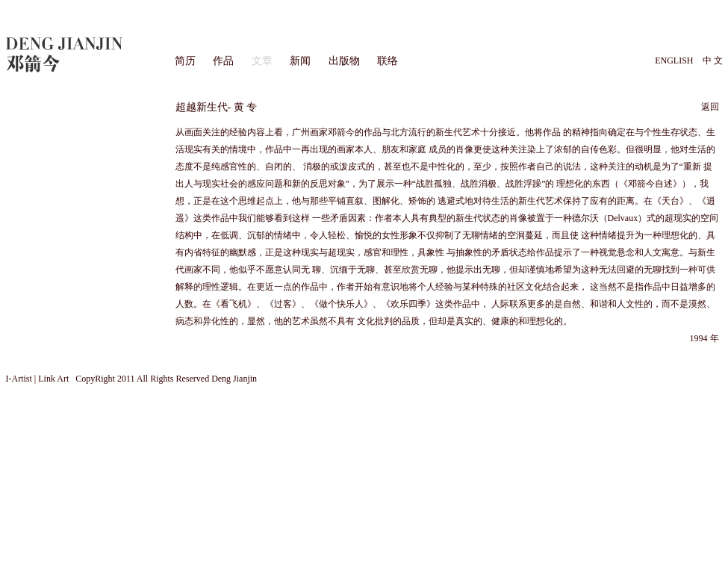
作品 (223, 61)
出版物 (344, 61)
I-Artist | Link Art (39, 379)
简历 (185, 61)
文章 (262, 61)
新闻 (300, 61)
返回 (710, 107)
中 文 (713, 60)
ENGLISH (674, 60)
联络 (388, 61)
